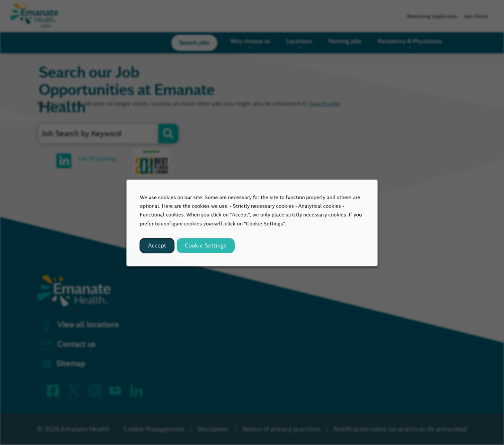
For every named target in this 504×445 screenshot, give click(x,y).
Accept (161, 248)
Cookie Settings (207, 248)
